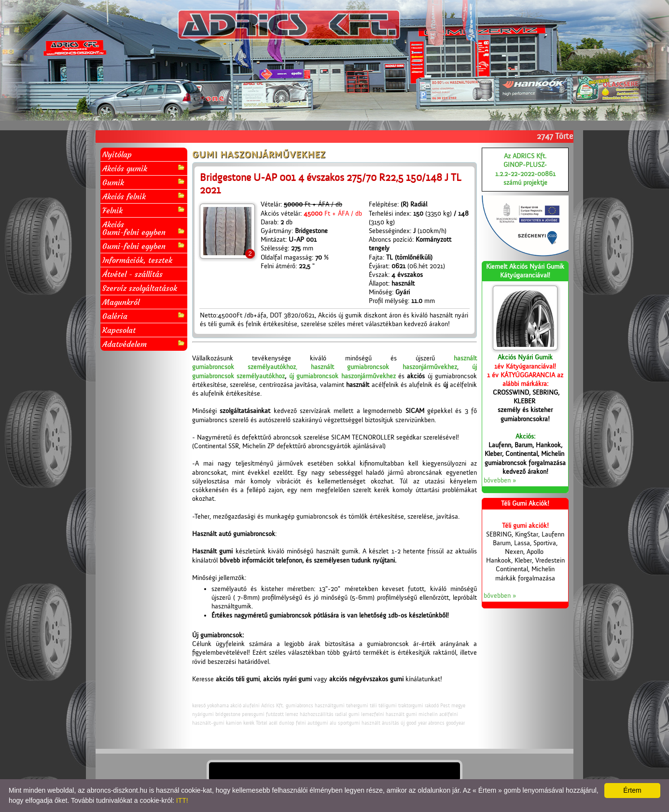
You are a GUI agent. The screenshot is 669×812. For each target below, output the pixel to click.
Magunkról (121, 302)
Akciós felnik (144, 196)
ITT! (182, 800)
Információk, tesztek (137, 260)
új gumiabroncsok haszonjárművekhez (342, 376)
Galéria (144, 316)
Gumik (144, 182)
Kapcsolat (119, 330)
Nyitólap (117, 154)
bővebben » (500, 481)
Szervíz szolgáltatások (140, 288)
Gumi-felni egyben (144, 246)
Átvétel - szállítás (132, 274)
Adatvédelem (144, 344)
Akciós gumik (144, 168)
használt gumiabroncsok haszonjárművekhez (384, 367)
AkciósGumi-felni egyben (144, 228)
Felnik (144, 210)
